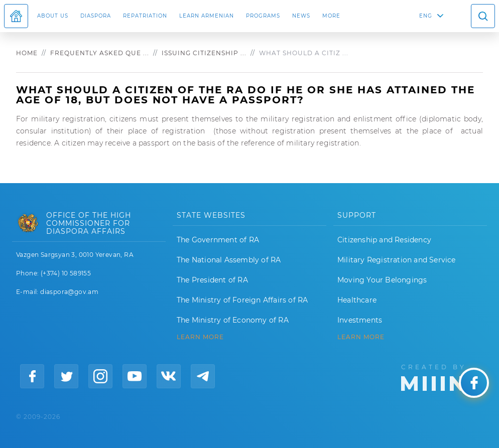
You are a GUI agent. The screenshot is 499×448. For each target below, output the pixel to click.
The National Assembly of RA (229, 260)
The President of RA (212, 280)
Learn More (361, 337)
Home (27, 53)
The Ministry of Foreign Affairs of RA (242, 300)
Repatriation (145, 16)
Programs (263, 16)
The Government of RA (218, 240)
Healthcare (357, 300)
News (301, 16)
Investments (360, 320)
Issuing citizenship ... (204, 53)
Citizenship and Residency (384, 240)
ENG (426, 16)
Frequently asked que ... (100, 53)
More (331, 16)
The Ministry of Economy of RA (233, 320)
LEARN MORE (200, 337)
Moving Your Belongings (382, 280)
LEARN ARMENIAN (207, 16)
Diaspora (96, 16)
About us (53, 16)
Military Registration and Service (397, 260)
